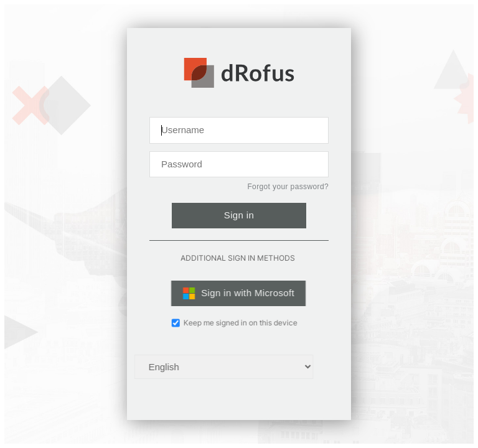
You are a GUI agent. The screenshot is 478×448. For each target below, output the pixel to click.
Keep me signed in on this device (227, 323)
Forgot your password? (288, 187)
